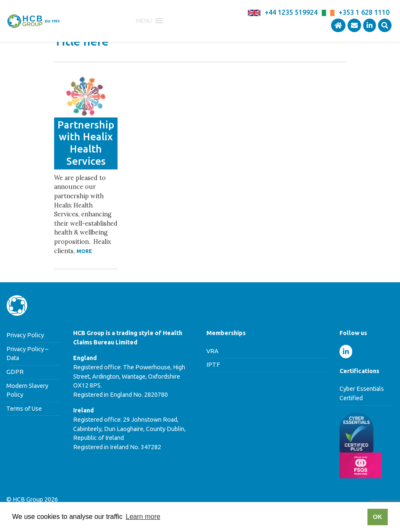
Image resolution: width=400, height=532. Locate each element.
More (84, 251)
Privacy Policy (25, 335)
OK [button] (378, 517)
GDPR (15, 372)
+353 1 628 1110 (364, 12)
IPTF (213, 365)
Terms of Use (24, 409)
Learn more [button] (143, 517)
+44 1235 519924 (291, 12)
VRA (212, 351)
